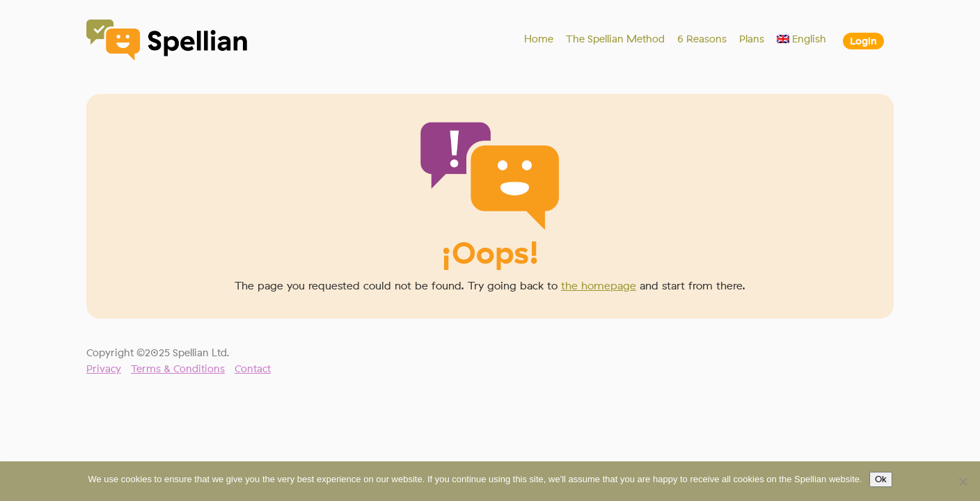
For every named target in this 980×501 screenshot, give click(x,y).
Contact (253, 369)
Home (539, 39)
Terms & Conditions (178, 369)
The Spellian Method (615, 39)
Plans (752, 39)
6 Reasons (702, 39)
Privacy (104, 369)
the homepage (599, 286)
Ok (881, 479)
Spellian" (168, 42)
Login (863, 41)
